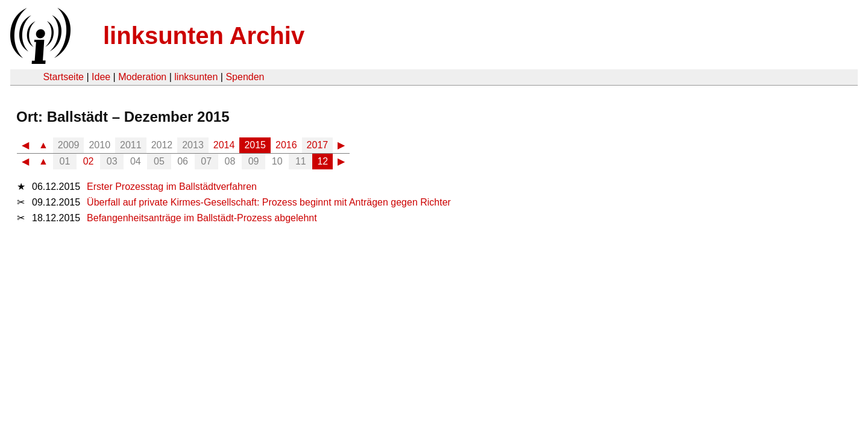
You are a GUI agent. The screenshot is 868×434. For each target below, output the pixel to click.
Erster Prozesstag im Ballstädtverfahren (172, 187)
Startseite (63, 77)
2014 (224, 145)
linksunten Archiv (204, 36)
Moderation (142, 77)
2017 (318, 145)
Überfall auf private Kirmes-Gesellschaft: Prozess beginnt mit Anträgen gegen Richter (269, 202)
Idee (101, 77)
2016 (286, 145)
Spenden (245, 77)
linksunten (196, 77)
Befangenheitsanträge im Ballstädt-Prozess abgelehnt (202, 218)
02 (89, 161)
